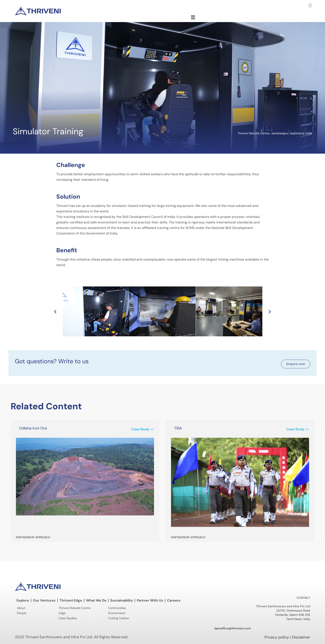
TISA (178, 428)
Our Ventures (44, 600)
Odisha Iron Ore (33, 428)
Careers (174, 600)
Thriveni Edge (71, 600)
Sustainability (122, 600)
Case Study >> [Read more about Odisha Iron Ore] (143, 429)
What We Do (96, 600)
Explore (23, 600)
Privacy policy (277, 637)
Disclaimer (301, 637)
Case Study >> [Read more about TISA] (298, 429)
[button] (301, 6)
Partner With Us (150, 600)
